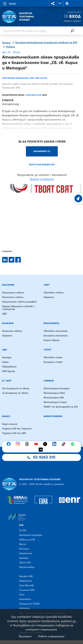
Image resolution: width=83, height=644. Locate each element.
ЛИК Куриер (9, 371)
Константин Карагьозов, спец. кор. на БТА (25, 78)
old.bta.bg (24, 608)
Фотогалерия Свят (54, 393)
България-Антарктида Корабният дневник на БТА (46, 43)
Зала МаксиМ (26, 586)
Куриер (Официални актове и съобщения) (19, 308)
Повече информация (51, 636)
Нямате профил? (72, 21)
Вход (75, 16)
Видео (6, 416)
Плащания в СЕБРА (29, 604)
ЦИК (4, 314)
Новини (10, 47)
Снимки (49, 381)
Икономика (52, 323)
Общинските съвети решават (19, 302)
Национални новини (13, 293)
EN (60, 3)
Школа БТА (25, 563)
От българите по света (16, 389)
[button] (53, 3)
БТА (21, 525)
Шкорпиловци (27, 567)
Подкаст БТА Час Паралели (17, 429)
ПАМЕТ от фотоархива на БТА (61, 407)
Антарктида (11, 104)
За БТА (23, 531)
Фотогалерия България (57, 389)
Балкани (8, 323)
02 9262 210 (44, 457)
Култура (7, 358)
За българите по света (15, 393)
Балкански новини (12, 331)
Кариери (24, 558)
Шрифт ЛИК (26, 576)
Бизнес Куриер (52, 340)
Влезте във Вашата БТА (42, 164)
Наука (5, 362)
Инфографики (53, 416)
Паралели (49, 297)
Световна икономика (56, 331)
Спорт (48, 350)
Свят (47, 285)
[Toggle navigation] (9, 3)
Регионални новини (13, 297)
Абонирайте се (42, 151)
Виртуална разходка (31, 535)
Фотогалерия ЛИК (54, 398)
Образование (9, 367)
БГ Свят (7, 381)
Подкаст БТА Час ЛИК (14, 433)
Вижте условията (42, 179)
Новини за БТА (27, 540)
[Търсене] (72, 31)
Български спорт (53, 362)
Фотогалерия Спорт (55, 402)
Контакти (25, 599)
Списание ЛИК (27, 590)
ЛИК (5, 350)
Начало (6, 43)
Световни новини (54, 293)
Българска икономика (56, 336)
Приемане (25, 636)
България (8, 285)
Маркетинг (25, 581)
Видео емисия (10, 424)
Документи (26, 553)
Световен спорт (53, 358)
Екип (22, 595)
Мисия (23, 544)
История (24, 549)
